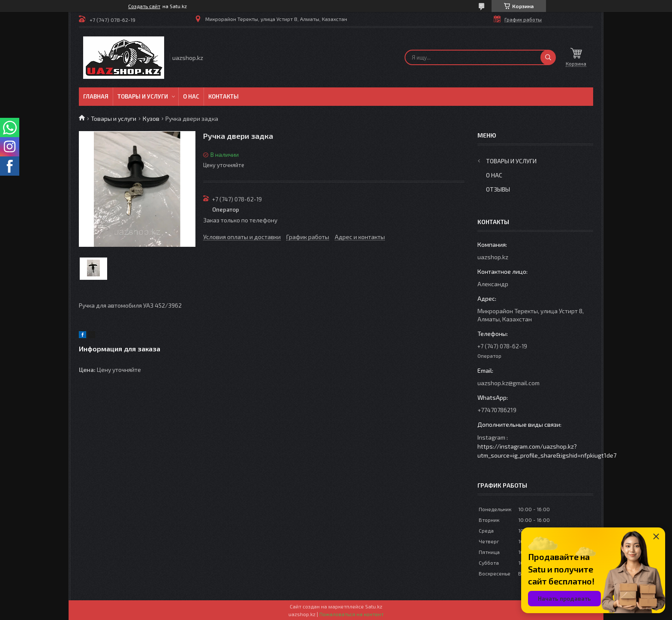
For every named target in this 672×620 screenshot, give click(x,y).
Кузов (151, 118)
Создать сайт (144, 6)
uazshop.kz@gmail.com (508, 383)
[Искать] (548, 57)
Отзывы (498, 189)
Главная (96, 96)
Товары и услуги (143, 96)
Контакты (223, 96)
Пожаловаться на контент (351, 614)
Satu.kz (374, 606)
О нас (191, 96)
